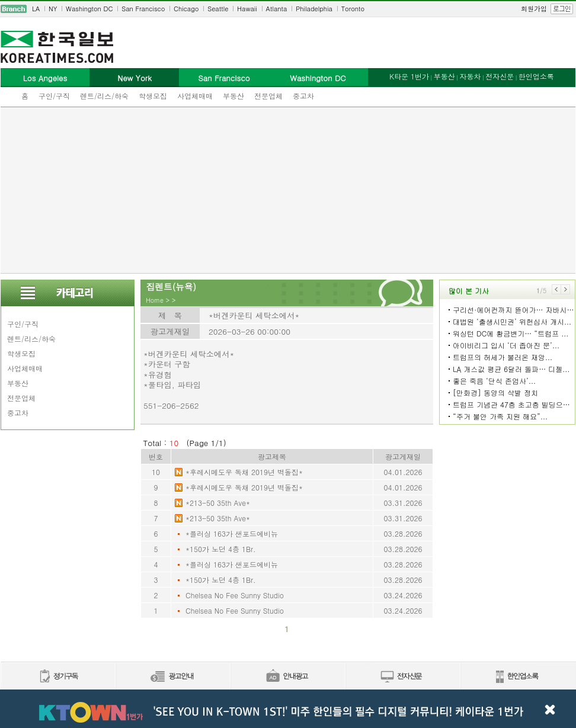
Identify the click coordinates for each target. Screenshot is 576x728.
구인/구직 (54, 96)
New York (134, 78)
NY (53, 9)
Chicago (186, 9)
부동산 (233, 96)
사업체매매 (195, 96)
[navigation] (288, 9)
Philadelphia (314, 9)
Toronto (353, 9)
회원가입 (534, 9)
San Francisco (143, 9)
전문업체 (268, 96)
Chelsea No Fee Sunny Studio (235, 595)
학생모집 (153, 96)
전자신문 (500, 76)
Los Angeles (45, 78)
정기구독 (58, 677)
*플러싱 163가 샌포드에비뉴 (232, 533)
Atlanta (277, 9)
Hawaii (247, 9)
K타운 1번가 (409, 76)
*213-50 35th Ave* (218, 503)
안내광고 (287, 677)
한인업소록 (536, 76)
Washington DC (89, 9)
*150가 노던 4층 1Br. (221, 549)
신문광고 (172, 677)
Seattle (218, 9)
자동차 (470, 76)
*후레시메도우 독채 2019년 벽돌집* (244, 472)
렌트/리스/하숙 (104, 96)
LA (36, 9)
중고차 (303, 96)
